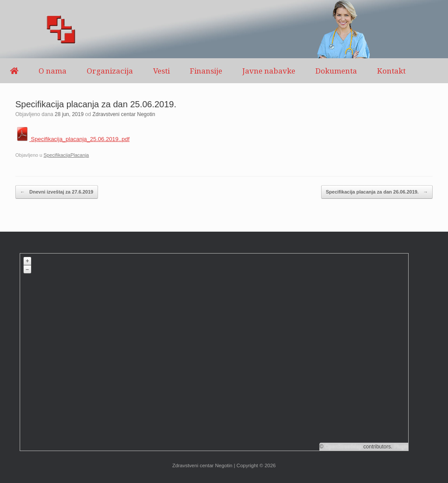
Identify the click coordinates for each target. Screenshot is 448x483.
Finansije (206, 71)
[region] (224, 29)
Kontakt (391, 71)
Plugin (401, 447)
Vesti (161, 71)
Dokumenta (336, 71)
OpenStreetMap (344, 447)
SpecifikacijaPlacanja (66, 155)
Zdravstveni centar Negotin (124, 114)
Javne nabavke (269, 71)
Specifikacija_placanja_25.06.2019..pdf (72, 139)
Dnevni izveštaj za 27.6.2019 (57, 192)
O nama (52, 71)
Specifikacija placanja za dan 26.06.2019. (377, 192)
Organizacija (110, 71)
